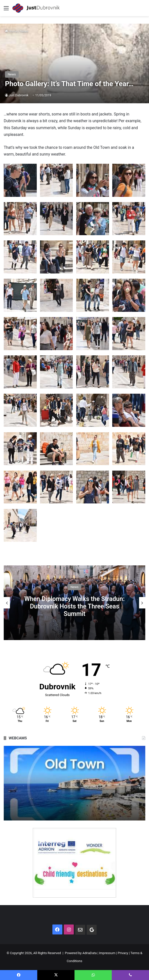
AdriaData (90, 953)
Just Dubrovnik (19, 95)
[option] (74, 603)
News (75, 587)
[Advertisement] (74, 54)
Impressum (107, 953)
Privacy (123, 953)
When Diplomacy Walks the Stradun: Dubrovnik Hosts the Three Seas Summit (74, 606)
